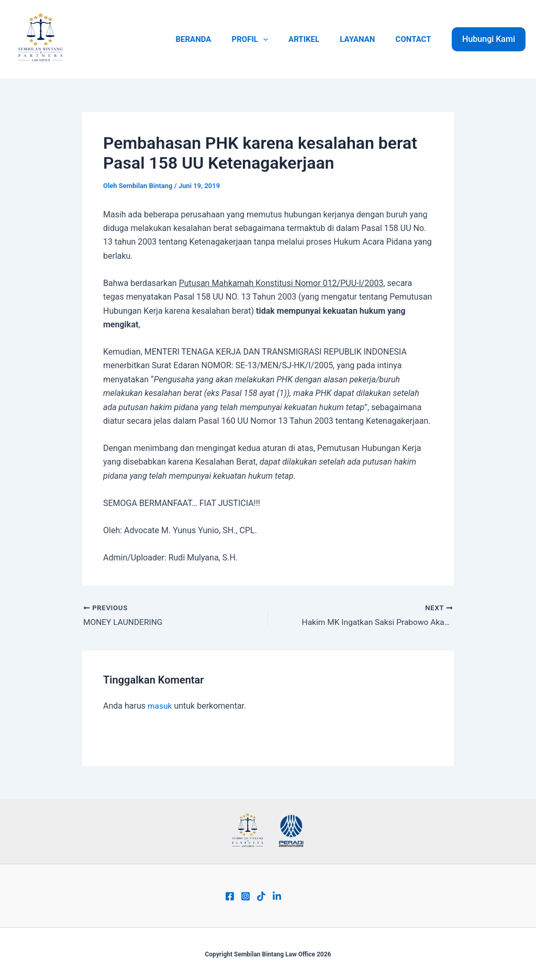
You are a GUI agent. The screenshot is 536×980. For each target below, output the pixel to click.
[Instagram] (245, 896)
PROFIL (267, 39)
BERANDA (215, 39)
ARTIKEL (316, 39)
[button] (489, 39)
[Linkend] (277, 896)
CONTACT (416, 39)
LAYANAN (365, 39)
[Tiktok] (261, 896)
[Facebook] (230, 896)
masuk (160, 706)
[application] (280, 39)
